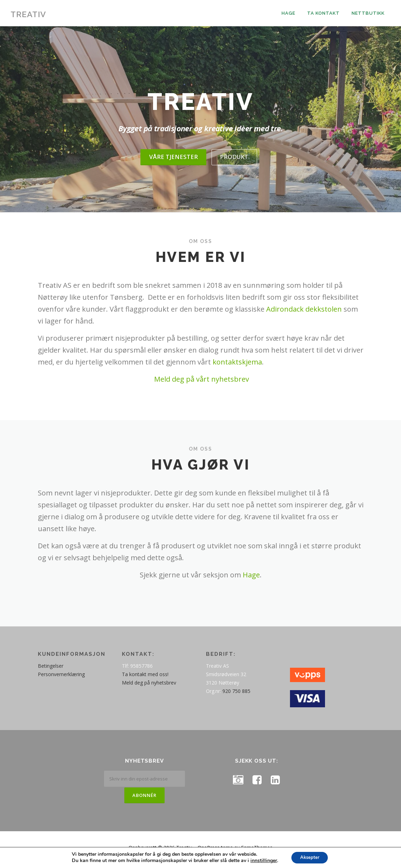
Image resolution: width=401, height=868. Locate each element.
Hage (288, 13)
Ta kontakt (323, 13)
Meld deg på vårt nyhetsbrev (202, 384)
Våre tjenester (173, 161)
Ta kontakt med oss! (145, 679)
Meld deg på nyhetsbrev (149, 687)
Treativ (28, 14)
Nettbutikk (368, 13)
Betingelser (51, 670)
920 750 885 (236, 696)
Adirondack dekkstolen (304, 314)
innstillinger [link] (261, 860)
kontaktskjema (237, 366)
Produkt (235, 161)
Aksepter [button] (310, 857)
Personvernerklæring (61, 679)
